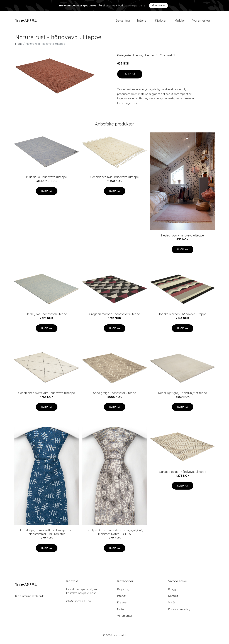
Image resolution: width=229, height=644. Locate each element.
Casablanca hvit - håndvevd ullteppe (114, 179)
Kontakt (173, 598)
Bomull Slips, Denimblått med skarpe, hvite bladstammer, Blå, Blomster (47, 535)
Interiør (142, 22)
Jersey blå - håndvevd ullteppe (47, 317)
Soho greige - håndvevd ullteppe (115, 395)
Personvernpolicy (179, 612)
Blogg (172, 592)
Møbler (180, 22)
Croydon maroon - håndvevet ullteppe (115, 317)
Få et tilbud (158, 5)
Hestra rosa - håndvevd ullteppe (182, 238)
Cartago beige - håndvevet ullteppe (183, 474)
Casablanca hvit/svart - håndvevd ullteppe (47, 395)
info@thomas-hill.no (79, 604)
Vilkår (172, 605)
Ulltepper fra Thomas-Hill (159, 58)
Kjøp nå (130, 77)
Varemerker (201, 22)
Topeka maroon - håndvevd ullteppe (183, 317)
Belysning (123, 22)
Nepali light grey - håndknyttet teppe (182, 395)
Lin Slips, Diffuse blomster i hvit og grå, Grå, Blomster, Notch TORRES (114, 535)
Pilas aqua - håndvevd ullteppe (47, 179)
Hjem (18, 46)
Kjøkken (161, 22)
